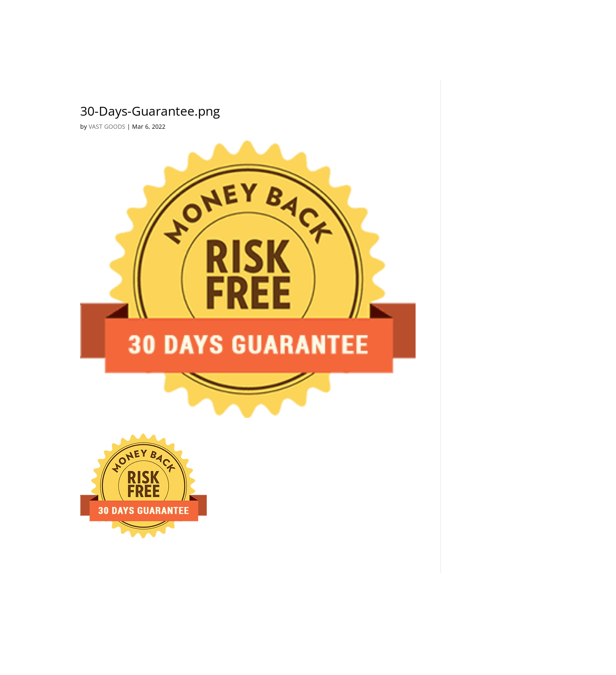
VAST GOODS (107, 126)
